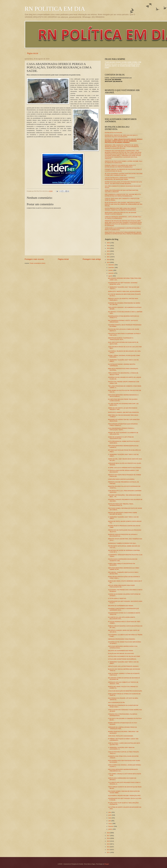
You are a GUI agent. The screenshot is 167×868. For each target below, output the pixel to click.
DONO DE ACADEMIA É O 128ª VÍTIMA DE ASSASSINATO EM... (121, 438)
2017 (108, 836)
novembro (112, 267)
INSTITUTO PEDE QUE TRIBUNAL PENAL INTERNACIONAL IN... (121, 505)
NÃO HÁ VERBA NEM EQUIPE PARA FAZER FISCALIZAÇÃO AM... (121, 586)
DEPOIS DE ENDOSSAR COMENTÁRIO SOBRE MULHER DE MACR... (123, 513)
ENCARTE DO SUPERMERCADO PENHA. (121, 606)
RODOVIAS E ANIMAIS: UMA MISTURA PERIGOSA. (124, 412)
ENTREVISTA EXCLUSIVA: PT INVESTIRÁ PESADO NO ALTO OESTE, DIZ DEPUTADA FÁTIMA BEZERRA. (123, 183)
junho (110, 815)
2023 (108, 251)
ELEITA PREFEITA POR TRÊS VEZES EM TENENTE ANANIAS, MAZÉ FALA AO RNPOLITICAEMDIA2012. (121, 209)
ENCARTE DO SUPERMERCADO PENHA (121, 651)
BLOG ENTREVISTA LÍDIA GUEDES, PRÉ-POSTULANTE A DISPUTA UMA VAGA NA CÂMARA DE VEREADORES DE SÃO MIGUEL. (124, 204)
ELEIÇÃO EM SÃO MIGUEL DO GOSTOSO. (121, 653)
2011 (108, 852)
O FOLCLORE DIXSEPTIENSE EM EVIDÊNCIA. (122, 659)
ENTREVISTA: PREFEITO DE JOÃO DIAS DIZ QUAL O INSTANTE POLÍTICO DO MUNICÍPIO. (121, 136)
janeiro (111, 829)
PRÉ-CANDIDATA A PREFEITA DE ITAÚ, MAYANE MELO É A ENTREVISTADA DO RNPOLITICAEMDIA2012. (123, 195)
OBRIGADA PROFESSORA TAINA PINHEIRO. (122, 639)
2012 (108, 850)
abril (110, 821)
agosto (111, 276)
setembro (111, 273)
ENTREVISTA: (124, 141)
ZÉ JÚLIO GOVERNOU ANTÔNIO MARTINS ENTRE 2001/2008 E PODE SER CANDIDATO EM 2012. (124, 174)
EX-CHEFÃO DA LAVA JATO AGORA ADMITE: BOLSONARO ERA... (122, 618)
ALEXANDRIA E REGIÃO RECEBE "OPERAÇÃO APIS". (125, 796)
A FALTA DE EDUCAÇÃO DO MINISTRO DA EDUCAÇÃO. (125, 691)
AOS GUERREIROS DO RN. (117, 703)
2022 (108, 254)
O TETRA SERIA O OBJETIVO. (117, 598)
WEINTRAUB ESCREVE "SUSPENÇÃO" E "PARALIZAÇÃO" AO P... (121, 339)
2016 (108, 838)
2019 (108, 262)
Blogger (107, 864)
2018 (108, 833)
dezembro (112, 265)
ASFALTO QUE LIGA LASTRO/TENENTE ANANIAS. (123, 666)
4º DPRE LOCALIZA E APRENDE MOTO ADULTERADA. (125, 468)
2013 (108, 847)
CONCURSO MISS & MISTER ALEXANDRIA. (121, 479)
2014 (108, 844)
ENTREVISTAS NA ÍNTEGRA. (114, 133)
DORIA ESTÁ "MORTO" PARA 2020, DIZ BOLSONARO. (125, 291)
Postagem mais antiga (92, 259)
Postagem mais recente (34, 259)
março (110, 823)
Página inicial (33, 53)
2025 (108, 246)
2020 (108, 260)
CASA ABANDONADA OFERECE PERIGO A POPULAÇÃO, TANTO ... (121, 429)
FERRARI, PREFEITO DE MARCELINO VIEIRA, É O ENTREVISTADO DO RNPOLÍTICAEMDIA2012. (120, 166)
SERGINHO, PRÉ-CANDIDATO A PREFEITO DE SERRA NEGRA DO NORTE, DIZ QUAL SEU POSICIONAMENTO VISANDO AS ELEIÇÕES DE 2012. (122, 147)
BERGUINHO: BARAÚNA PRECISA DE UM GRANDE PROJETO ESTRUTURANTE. (121, 213)
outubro (111, 270)
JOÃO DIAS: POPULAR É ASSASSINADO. (121, 736)
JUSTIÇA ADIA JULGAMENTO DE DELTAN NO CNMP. (124, 656)
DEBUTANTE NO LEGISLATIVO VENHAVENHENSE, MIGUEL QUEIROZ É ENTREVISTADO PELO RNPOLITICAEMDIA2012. (123, 233)
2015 (108, 841)
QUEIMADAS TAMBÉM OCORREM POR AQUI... (122, 543)
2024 (108, 248)
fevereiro (111, 826)
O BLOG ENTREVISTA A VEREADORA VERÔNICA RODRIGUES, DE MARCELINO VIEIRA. (120, 179)
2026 (108, 243)
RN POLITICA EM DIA (55, 9)
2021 (108, 257)
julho (110, 812)
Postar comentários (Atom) (38, 263)
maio (110, 818)
